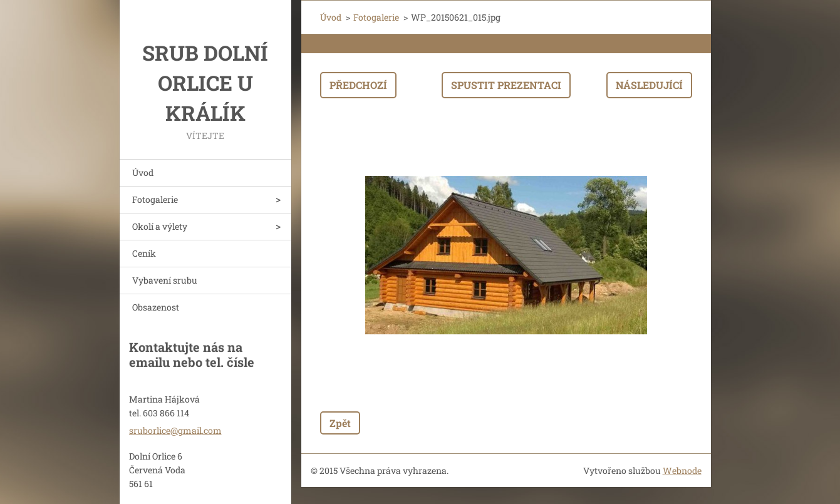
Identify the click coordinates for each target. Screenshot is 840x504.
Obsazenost (156, 307)
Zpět (340, 423)
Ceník (144, 253)
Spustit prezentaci (506, 85)
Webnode (682, 471)
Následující (649, 85)
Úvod (143, 172)
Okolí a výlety (160, 226)
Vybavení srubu (165, 280)
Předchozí (358, 85)
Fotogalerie (155, 199)
